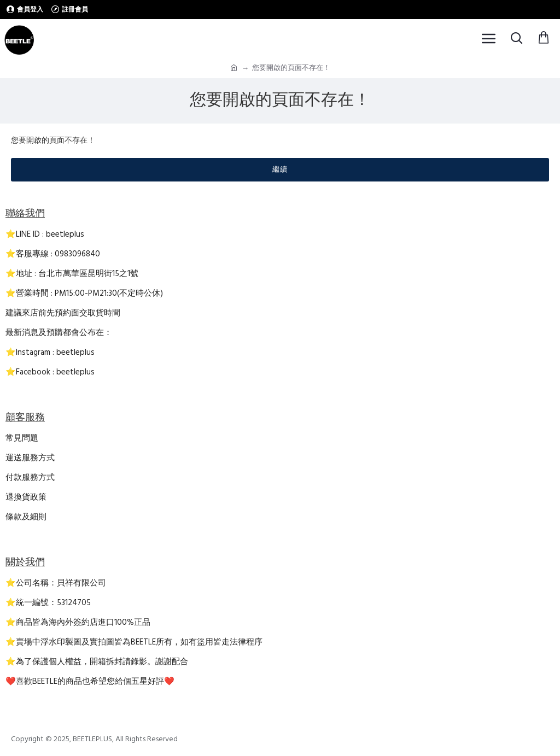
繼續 (280, 169)
